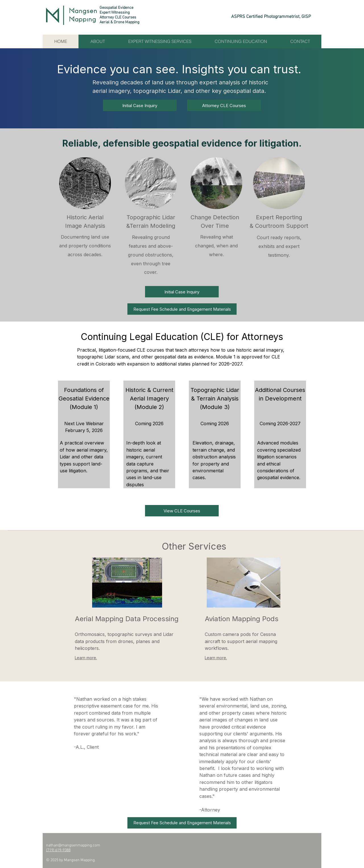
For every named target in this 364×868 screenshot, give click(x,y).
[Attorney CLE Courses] (224, 105)
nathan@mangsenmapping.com (73, 845)
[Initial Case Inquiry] (140, 105)
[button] (182, 309)
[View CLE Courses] (182, 511)
